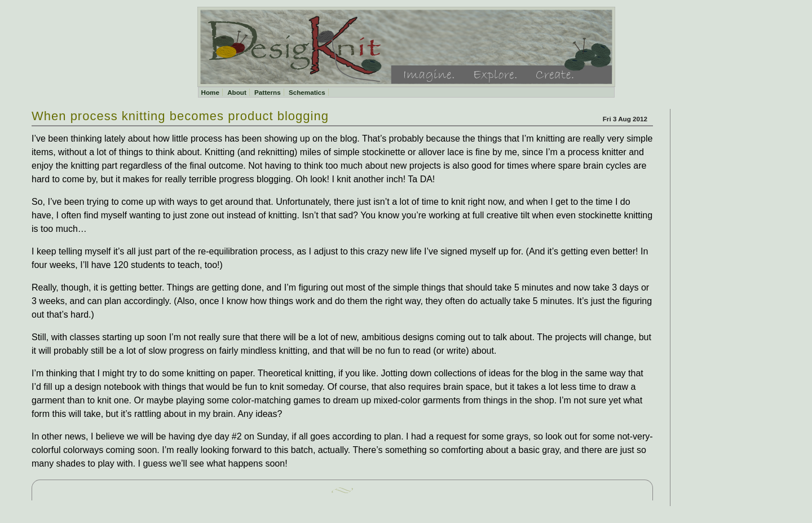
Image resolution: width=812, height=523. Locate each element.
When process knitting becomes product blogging (180, 116)
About (237, 92)
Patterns (268, 92)
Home (210, 92)
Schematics (307, 92)
